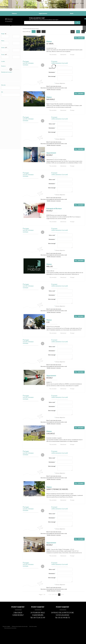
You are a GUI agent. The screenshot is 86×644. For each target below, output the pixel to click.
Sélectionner (62, 55)
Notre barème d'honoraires (10, 628)
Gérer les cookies (33, 626)
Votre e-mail (52, 124)
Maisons (14, 13)
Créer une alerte (54, 3)
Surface (4, 48)
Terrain (4, 55)
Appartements (43, 13)
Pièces (3, 41)
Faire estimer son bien (64, 3)
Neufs (72, 13)
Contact (82, 3)
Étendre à (3, 66)
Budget (3, 34)
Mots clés (3, 85)
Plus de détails (53, 55)
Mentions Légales (6, 626)
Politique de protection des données (20, 626)
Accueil (47, 3)
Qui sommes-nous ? (74, 3)
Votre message (52, 76)
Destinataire (52, 72)
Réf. (2, 92)
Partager (70, 55)
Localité (3, 61)
